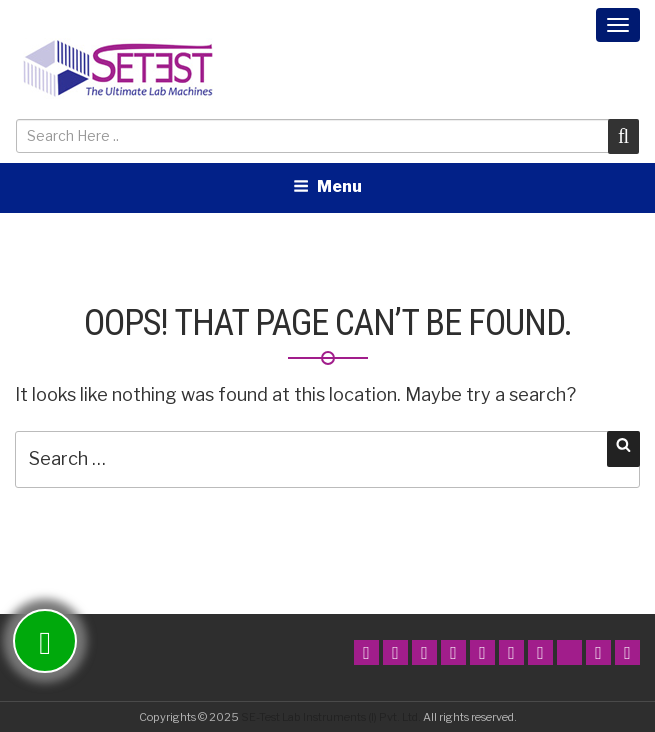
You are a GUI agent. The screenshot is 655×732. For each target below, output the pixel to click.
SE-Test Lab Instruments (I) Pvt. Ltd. (331, 717)
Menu (327, 186)
